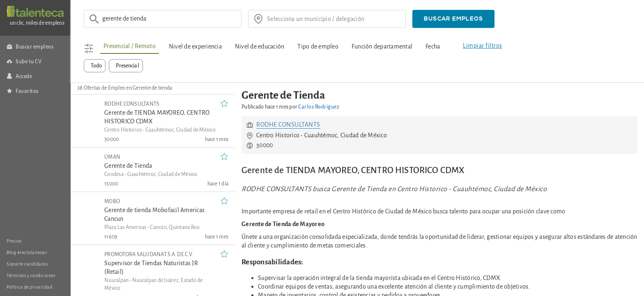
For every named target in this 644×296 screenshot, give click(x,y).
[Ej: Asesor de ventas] (169, 19)
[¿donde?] (333, 19)
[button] (453, 19)
